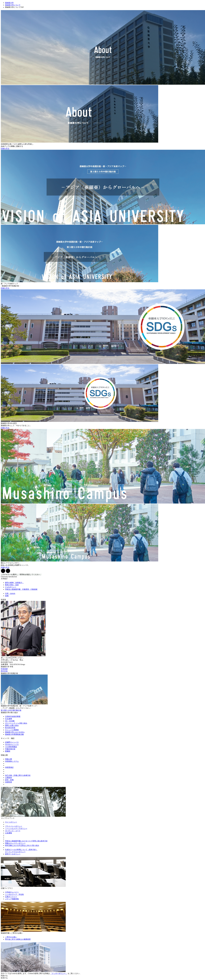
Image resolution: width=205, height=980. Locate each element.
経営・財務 (9, 780)
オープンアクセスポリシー (15, 852)
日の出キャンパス (12, 744)
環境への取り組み (12, 725)
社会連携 (9, 719)
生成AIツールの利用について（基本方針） (21, 850)
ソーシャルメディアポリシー (16, 829)
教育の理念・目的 (12, 585)
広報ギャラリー (11, 897)
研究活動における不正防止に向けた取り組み (22, 845)
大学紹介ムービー (12, 892)
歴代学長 (4, 671)
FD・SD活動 (10, 721)
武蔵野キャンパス (12, 742)
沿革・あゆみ (10, 593)
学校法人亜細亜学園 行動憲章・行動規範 (21, 589)
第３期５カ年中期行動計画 (11, 710)
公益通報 (9, 833)
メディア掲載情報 (12, 899)
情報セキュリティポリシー (15, 843)
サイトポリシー (11, 822)
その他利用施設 (11, 747)
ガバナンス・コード (13, 831)
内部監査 (9, 782)
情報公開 (9, 759)
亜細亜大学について (13, 5)
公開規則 (9, 778)
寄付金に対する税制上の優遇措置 (18, 939)
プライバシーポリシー (14, 826)
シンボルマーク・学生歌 (14, 894)
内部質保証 (9, 767)
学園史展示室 (10, 749)
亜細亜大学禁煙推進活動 (14, 734)
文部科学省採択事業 (13, 716)
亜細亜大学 (9, 3)
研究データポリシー (13, 854)
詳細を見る (5, 149)
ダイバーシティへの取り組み (16, 723)
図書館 (8, 751)
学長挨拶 (4, 669)
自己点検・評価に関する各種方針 (18, 775)
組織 (7, 596)
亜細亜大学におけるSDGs (15, 732)
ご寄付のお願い (11, 937)
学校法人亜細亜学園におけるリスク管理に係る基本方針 (26, 841)
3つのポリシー (11, 587)
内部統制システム (12, 761)
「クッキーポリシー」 (59, 973)
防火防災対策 (10, 728)
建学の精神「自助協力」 (14, 583)
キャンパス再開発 (12, 730)
